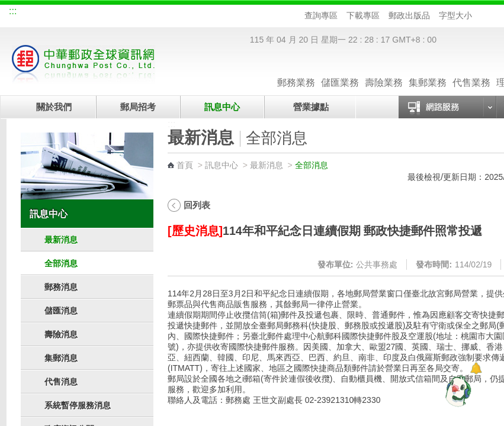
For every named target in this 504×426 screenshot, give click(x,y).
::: (13, 11)
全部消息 (61, 263)
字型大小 (455, 15)
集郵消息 (61, 358)
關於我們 (54, 107)
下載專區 (363, 15)
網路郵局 (188, 13)
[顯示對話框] (476, 368)
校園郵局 (108, 13)
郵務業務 (296, 71)
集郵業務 (428, 71)
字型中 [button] (491, 16)
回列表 (197, 205)
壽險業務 (384, 71)
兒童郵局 (148, 13)
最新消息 (61, 240)
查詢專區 (321, 15)
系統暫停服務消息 (78, 405)
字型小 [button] (479, 16)
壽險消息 (61, 334)
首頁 (185, 165)
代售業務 (471, 71)
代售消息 (61, 382)
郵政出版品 (409, 15)
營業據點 (310, 107)
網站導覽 (29, 13)
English (229, 13)
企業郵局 (69, 13)
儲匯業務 (340, 71)
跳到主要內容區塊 (6, 6)
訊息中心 (222, 107)
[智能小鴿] (457, 390)
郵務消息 (61, 287)
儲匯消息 (61, 311)
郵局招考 (138, 107)
